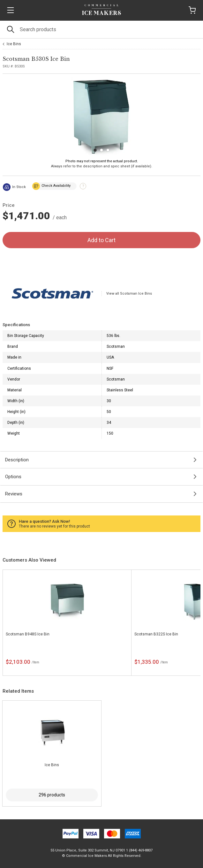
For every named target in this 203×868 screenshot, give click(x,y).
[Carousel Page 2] (101, 150)
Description (17, 460)
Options (13, 477)
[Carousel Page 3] (108, 150)
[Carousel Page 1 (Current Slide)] (95, 150)
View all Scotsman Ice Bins (129, 294)
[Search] (101, 29)
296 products (52, 795)
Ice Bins (14, 44)
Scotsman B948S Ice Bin (28, 634)
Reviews (14, 494)
